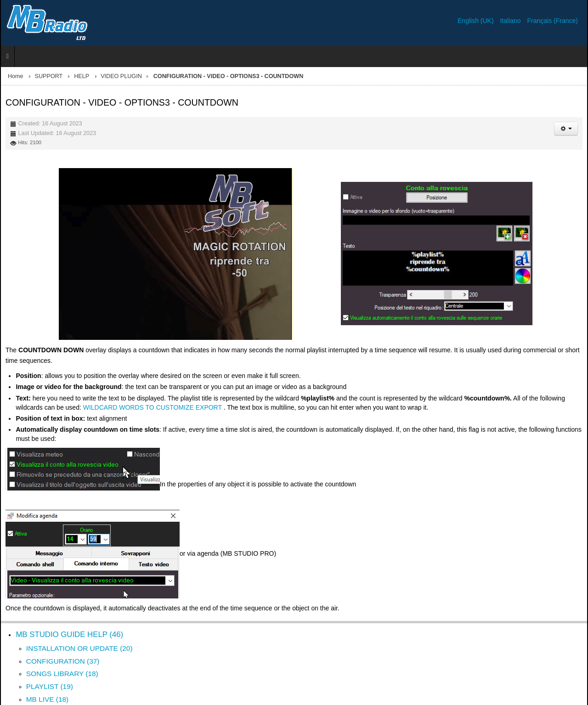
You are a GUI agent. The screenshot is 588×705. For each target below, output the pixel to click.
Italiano (511, 21)
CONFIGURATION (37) (63, 661)
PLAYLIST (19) (50, 686)
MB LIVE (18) (47, 699)
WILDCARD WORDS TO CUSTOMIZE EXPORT (153, 407)
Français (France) (553, 21)
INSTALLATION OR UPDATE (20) (79, 648)
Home (16, 76)
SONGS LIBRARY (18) (62, 674)
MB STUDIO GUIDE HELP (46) (69, 634)
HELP (82, 76)
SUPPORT (49, 76)
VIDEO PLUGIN (121, 76)
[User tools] (566, 129)
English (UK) (476, 21)
